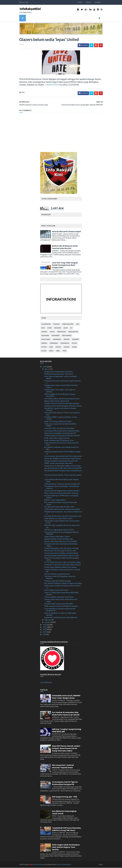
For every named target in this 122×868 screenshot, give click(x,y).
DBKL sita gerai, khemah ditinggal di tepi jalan (61, 606)
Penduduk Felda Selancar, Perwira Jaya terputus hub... (62, 414)
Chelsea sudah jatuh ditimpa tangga (58, 581)
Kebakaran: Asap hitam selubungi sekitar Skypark (63, 565)
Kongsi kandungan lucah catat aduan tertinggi (61, 548)
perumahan (65, 343)
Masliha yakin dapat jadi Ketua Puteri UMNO (61, 541)
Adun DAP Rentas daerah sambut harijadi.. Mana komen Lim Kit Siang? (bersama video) (66, 748)
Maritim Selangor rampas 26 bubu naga (59, 539)
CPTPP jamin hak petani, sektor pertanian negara (63, 562)
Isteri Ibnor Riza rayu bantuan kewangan (59, 428)
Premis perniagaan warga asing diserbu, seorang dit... (62, 571)
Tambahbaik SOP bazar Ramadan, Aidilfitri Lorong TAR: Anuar (67, 829)
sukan (74, 347)
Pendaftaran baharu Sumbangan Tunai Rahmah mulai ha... (62, 487)
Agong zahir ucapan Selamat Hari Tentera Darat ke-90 (62, 522)
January (48, 622)
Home (83, 2)
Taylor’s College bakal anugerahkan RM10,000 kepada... (61, 594)
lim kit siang (46, 340)
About (91, 2)
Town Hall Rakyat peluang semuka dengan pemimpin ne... (60, 610)
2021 (45, 627)
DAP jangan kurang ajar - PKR (65, 797)
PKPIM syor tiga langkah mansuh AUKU (59, 530)
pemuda (44, 343)
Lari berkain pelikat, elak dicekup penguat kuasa (62, 399)
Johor (52, 332)
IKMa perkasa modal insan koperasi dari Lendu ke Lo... (62, 587)
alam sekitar (46, 324)
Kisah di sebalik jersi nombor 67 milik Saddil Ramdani (60, 614)
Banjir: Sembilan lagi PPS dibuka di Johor (59, 441)
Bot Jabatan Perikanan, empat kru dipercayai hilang (63, 583)
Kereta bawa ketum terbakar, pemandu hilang (61, 553)
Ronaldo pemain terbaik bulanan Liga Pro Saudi (61, 556)
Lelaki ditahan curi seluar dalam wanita (58, 519)
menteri (67, 340)
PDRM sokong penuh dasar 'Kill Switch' (59, 374)
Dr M (43, 328)
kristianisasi (67, 336)
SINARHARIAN (42, 85)
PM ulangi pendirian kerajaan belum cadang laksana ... (63, 472)
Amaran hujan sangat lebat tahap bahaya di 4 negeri (61, 601)
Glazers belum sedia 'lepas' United (57, 537)
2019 (45, 632)
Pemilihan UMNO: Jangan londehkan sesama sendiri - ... (61, 418)
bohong (56, 324)
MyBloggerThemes (61, 865)
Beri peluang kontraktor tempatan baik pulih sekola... (61, 504)
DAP (78, 324)
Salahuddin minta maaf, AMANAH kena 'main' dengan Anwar (66, 697)
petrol (74, 343)
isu (71, 328)
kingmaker (56, 336)
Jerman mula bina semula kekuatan (57, 574)
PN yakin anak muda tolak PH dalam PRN (59, 507)
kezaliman (45, 336)
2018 (45, 634)
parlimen (75, 340)
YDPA (64, 351)
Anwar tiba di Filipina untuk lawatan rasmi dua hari (63, 459)
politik (44, 347)
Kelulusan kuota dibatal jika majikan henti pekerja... (63, 466)
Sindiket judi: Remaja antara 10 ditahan (59, 372)
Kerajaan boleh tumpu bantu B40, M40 (59, 604)
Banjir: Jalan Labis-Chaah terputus (57, 438)
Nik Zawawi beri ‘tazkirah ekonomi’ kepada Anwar (63, 766)
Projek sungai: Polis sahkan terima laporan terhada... (60, 391)
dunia (50, 328)
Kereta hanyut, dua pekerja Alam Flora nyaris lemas (63, 456)
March (47, 369)
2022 (45, 625)
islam (66, 328)
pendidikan (54, 343)
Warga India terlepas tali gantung (57, 401)
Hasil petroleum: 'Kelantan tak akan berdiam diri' (62, 484)
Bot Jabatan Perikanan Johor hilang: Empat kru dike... (61, 448)
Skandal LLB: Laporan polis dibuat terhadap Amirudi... (60, 409)
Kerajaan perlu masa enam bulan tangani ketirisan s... (63, 382)
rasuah (58, 347)
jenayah (44, 332)
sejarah (67, 347)
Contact (101, 2)
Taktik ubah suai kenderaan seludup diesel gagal (62, 509)
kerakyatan (62, 332)
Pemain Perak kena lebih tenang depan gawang (62, 403)
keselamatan (73, 332)
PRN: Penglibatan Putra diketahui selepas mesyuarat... (60, 395)
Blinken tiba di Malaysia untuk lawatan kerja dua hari (65, 247)
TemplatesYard (36, 865)
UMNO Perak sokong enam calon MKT (59, 463)
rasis (51, 347)
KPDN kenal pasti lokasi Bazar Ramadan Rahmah (62, 436)
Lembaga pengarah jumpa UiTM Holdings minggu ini (62, 453)
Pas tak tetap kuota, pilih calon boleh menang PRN (63, 468)
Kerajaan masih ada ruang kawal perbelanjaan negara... (61, 545)
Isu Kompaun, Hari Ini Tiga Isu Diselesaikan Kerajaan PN (65, 783)
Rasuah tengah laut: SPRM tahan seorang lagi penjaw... (61, 497)
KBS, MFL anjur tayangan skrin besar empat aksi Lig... (62, 526)
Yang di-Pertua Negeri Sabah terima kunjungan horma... (62, 559)
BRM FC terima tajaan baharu (55, 500)
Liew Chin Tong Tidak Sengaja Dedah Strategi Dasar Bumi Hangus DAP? (65, 265)
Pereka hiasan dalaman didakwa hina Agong (60, 567)
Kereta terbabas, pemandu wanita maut (59, 597)
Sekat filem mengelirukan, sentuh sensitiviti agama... (60, 378)
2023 (45, 367)
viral (58, 351)
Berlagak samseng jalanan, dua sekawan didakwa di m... (63, 513)
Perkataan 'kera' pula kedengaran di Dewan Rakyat (63, 406)
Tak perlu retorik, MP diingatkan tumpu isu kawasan (60, 578)
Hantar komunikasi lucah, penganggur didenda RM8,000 (61, 533)
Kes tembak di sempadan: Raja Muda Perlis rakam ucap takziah (66, 714)
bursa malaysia (68, 324)
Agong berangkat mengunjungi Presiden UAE (61, 461)
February (48, 620)
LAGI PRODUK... (46, 683)
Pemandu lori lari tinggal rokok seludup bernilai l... (62, 491)
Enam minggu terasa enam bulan (56, 590)
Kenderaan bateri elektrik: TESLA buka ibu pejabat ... (63, 476)
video (51, 351)
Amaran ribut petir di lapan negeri (66, 232)
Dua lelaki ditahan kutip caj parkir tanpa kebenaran (63, 516)
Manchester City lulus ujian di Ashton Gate (60, 551)
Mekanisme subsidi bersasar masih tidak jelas (61, 617)
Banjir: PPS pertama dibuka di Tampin (58, 422)
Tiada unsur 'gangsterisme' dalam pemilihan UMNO (60, 425)
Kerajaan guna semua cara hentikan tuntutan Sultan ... (61, 386)
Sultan (44, 351)
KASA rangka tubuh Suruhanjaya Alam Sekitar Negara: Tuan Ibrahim (66, 847)
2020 (45, 630)
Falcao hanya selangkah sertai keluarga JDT (60, 433)
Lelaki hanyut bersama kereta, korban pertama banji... (61, 444)
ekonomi (58, 328)
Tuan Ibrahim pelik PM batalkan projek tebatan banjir (62, 481)
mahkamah (57, 340)
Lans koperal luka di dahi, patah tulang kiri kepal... (62, 431)
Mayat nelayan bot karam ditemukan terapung (61, 493)
